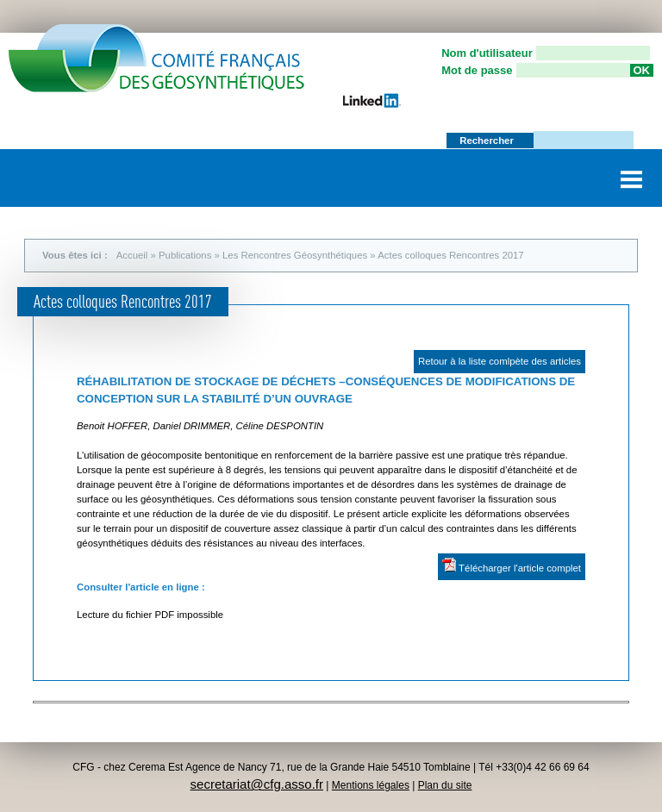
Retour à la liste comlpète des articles (500, 361)
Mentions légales (371, 785)
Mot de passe (477, 70)
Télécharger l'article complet (512, 565)
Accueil (132, 255)
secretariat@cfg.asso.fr (257, 784)
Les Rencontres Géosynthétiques (295, 255)
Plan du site (445, 785)
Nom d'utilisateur (487, 53)
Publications (185, 255)
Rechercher (488, 141)
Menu (632, 173)
